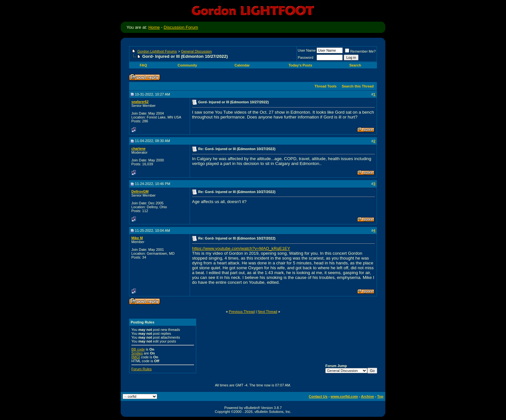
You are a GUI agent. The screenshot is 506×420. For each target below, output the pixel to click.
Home (154, 27)
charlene (138, 149)
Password (306, 57)
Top (380, 396)
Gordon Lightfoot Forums (157, 51)
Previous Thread (242, 312)
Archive (368, 396)
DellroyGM (140, 191)
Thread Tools (326, 86)
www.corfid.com (344, 396)
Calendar (242, 65)
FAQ (143, 65)
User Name (307, 50)
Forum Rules (142, 369)
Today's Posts (300, 65)
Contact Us (318, 396)
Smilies (137, 353)
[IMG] (136, 357)
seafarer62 (140, 102)
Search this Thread (358, 86)
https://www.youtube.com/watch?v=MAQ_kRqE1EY (241, 248)
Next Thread (268, 312)
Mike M (137, 238)
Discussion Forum (181, 27)
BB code (138, 349)
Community (188, 65)
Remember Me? (360, 51)
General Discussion (196, 51)
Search (356, 65)
